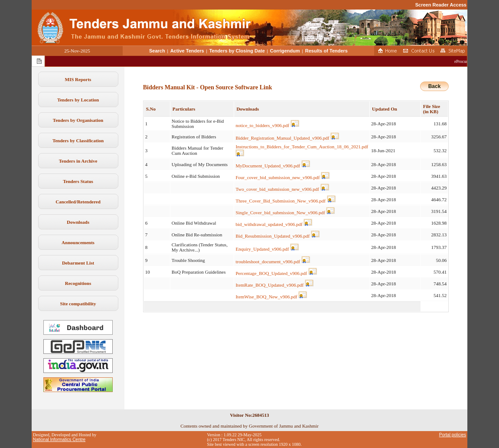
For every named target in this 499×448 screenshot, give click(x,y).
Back (435, 86)
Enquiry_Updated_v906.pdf (262, 249)
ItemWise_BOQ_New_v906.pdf (266, 297)
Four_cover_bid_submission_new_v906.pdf (277, 177)
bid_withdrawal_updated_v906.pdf (269, 224)
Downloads (78, 222)
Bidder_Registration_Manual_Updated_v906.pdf (282, 138)
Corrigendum (285, 51)
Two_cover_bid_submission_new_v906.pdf (277, 189)
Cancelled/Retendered (78, 202)
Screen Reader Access (441, 5)
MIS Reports (78, 79)
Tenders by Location (78, 100)
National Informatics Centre (59, 440)
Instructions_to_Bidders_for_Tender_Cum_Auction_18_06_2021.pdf (302, 147)
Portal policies (453, 435)
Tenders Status (78, 181)
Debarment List (78, 263)
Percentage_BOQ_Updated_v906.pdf (271, 273)
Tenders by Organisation (78, 120)
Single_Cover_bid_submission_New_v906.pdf (280, 213)
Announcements (78, 242)
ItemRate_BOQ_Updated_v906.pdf (269, 285)
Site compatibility (78, 304)
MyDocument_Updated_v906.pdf (268, 166)
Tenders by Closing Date (237, 51)
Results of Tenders (326, 51)
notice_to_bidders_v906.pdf (262, 125)
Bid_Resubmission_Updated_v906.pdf (272, 236)
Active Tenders (187, 51)
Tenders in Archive (78, 161)
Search (157, 51)
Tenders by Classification (78, 141)
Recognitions (78, 283)
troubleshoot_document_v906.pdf (268, 262)
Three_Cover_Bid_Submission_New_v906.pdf (280, 201)
